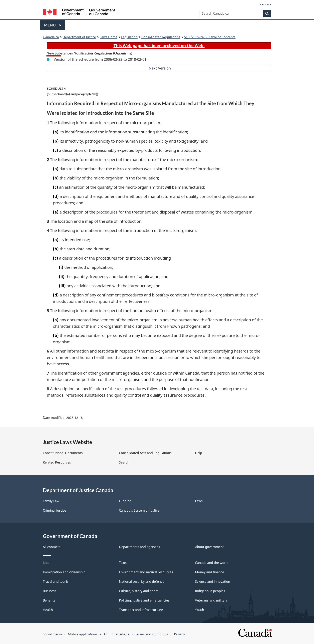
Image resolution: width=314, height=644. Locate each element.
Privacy (179, 634)
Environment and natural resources (146, 572)
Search (124, 462)
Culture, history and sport (138, 591)
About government (209, 547)
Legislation (129, 37)
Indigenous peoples (210, 591)
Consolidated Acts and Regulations (145, 453)
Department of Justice (79, 37)
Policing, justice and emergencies (144, 600)
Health (48, 610)
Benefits (49, 600)
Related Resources (57, 462)
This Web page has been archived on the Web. (159, 46)
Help (199, 453)
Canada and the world (212, 563)
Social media (52, 634)
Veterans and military (211, 600)
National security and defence (142, 582)
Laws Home (109, 37)
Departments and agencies (139, 547)
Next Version (160, 68)
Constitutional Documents (63, 453)
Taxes (123, 563)
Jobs (46, 563)
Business (50, 591)
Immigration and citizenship (64, 572)
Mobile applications (83, 634)
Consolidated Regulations (161, 37)
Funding (125, 501)
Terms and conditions (152, 634)
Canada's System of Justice (139, 510)
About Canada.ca (116, 634)
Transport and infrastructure (141, 610)
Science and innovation (213, 582)
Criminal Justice (54, 510)
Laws (199, 501)
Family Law (51, 501)
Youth (200, 610)
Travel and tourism (57, 582)
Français (265, 4)
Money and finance (210, 572)
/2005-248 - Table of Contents (210, 37)
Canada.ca (51, 37)
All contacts (52, 547)
